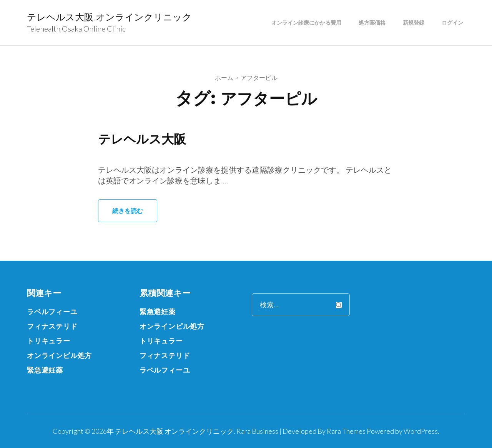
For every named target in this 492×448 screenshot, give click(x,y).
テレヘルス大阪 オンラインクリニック (109, 17)
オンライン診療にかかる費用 (306, 23)
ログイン (452, 23)
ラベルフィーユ (52, 311)
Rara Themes (346, 431)
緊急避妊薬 (45, 370)
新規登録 (414, 23)
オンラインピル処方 (59, 355)
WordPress (421, 431)
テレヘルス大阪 (142, 139)
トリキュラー (49, 341)
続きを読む (128, 211)
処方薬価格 (372, 23)
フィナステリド (52, 326)
